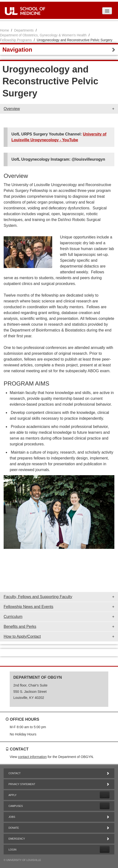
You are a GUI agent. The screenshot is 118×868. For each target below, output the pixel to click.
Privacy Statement (59, 784)
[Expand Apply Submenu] (105, 795)
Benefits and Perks (20, 627)
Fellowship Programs (16, 40)
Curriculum (13, 617)
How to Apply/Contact (22, 636)
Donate (59, 828)
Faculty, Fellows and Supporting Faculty (38, 597)
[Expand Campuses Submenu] (105, 806)
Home (4, 30)
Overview (12, 109)
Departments (24, 30)
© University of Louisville (22, 860)
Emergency (59, 839)
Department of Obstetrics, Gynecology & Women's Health (43, 35)
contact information (32, 757)
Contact (59, 773)
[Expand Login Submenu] (105, 849)
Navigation (59, 50)
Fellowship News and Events (29, 607)
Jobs (59, 817)
